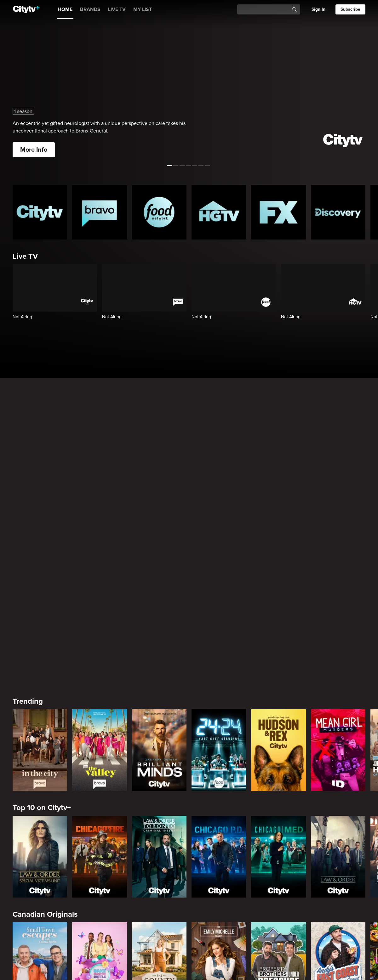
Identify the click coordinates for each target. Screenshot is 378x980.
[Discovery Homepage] (338, 212)
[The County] (159, 728)
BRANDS (90, 9)
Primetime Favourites (49, 892)
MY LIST (143, 9)
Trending (28, 466)
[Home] (26, 9)
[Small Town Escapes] (40, 728)
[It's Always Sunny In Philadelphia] (99, 835)
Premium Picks (38, 786)
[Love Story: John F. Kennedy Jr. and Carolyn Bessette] (40, 835)
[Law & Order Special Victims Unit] (40, 622)
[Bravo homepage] (99, 212)
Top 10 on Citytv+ (42, 573)
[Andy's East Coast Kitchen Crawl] (338, 728)
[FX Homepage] (278, 212)
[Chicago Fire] (99, 622)
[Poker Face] (278, 835)
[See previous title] (9, 83)
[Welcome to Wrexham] (159, 835)
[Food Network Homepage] (159, 212)
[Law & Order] (338, 622)
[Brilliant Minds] (159, 515)
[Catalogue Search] (266, 10)
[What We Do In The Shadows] (219, 835)
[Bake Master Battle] (99, 728)
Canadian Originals (45, 679)
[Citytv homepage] (40, 212)
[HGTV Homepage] (219, 212)
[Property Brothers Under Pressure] (278, 728)
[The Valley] (99, 515)
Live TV (25, 256)
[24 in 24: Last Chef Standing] (219, 515)
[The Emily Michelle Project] (219, 728)
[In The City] (40, 515)
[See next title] (369, 83)
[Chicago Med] (278, 622)
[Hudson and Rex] (278, 515)
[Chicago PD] (219, 622)
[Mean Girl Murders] (338, 515)
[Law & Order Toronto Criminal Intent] (159, 622)
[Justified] (338, 835)
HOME (65, 9)
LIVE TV (117, 9)
